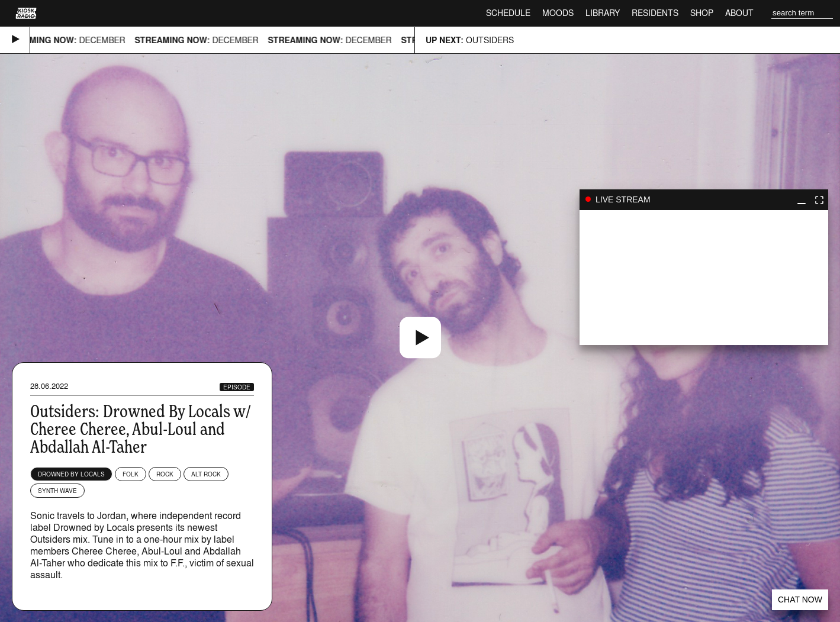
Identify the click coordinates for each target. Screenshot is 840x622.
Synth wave (57, 491)
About (739, 13)
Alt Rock (206, 474)
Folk (131, 474)
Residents (655, 13)
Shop (702, 13)
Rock (165, 474)
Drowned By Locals (71, 474)
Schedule (508, 13)
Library (603, 13)
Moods (558, 13)
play (704, 278)
